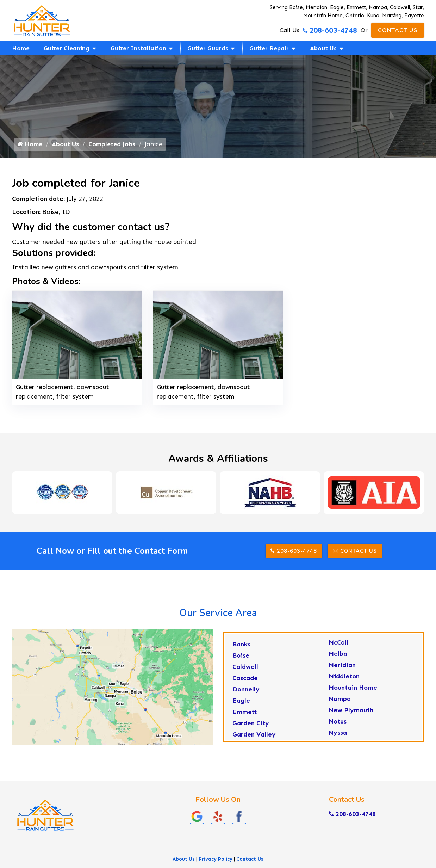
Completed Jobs (114, 147)
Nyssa (338, 737)
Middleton (344, 681)
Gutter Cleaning (67, 48)
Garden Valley (254, 739)
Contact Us (398, 30)
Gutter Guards (208, 48)
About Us (323, 48)
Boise (241, 660)
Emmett (245, 716)
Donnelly (246, 694)
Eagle (241, 705)
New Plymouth (351, 714)
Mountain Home (353, 692)
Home (21, 48)
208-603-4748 (330, 30)
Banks (241, 648)
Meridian (342, 669)
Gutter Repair (269, 48)
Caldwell (245, 671)
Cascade (245, 682)
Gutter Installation (138, 48)
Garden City (251, 727)
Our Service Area (218, 617)
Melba (338, 658)
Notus (338, 726)
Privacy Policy (216, 863)
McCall (338, 647)
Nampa (340, 703)
